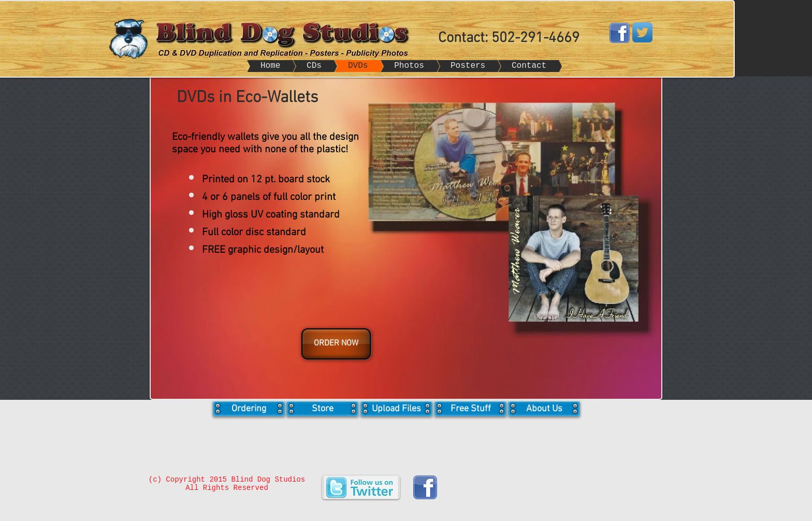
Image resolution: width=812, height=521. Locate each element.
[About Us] (544, 409)
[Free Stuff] (470, 409)
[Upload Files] (396, 409)
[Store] (322, 409)
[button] (335, 344)
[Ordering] (249, 409)
